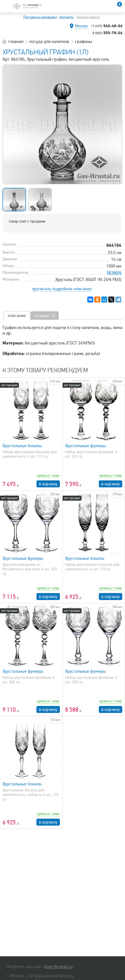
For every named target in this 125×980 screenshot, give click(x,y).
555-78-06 (108, 33)
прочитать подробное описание (62, 289)
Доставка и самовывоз (40, 17)
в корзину (48, 484)
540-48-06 (107, 26)
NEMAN (114, 273)
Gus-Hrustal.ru (58, 967)
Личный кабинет (88, 17)
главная (16, 41)
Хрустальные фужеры (85, 446)
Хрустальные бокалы (22, 446)
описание (17, 316)
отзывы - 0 (45, 316)
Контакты (66, 17)
